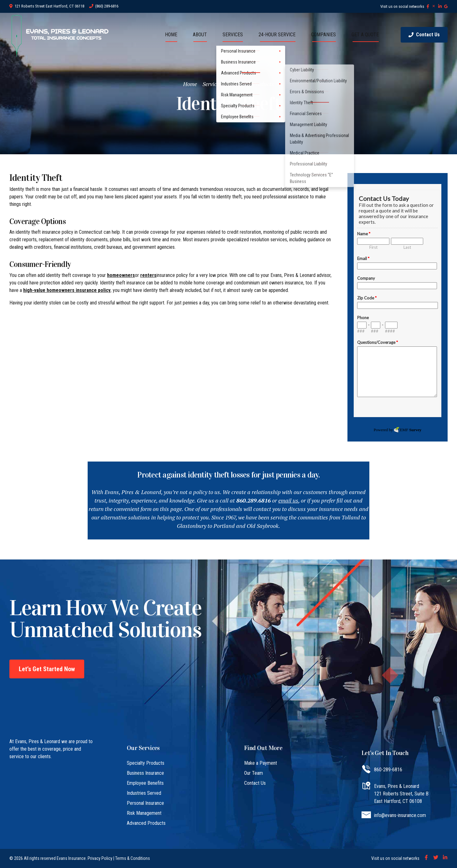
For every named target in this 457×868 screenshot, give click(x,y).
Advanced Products (251, 84)
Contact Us (255, 783)
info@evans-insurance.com (400, 815)
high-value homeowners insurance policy (67, 290)
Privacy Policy (100, 858)
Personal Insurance (145, 803)
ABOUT (200, 35)
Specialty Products (146, 763)
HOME (171, 35)
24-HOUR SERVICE (277, 35)
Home (190, 84)
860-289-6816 (388, 770)
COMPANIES (323, 35)
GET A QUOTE (365, 35)
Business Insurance (145, 773)
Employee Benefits (145, 783)
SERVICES (233, 35)
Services (212, 84)
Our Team (254, 773)
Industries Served (144, 793)
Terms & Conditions (133, 858)
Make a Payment (261, 763)
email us (288, 500)
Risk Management (144, 813)
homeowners (121, 275)
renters (148, 275)
